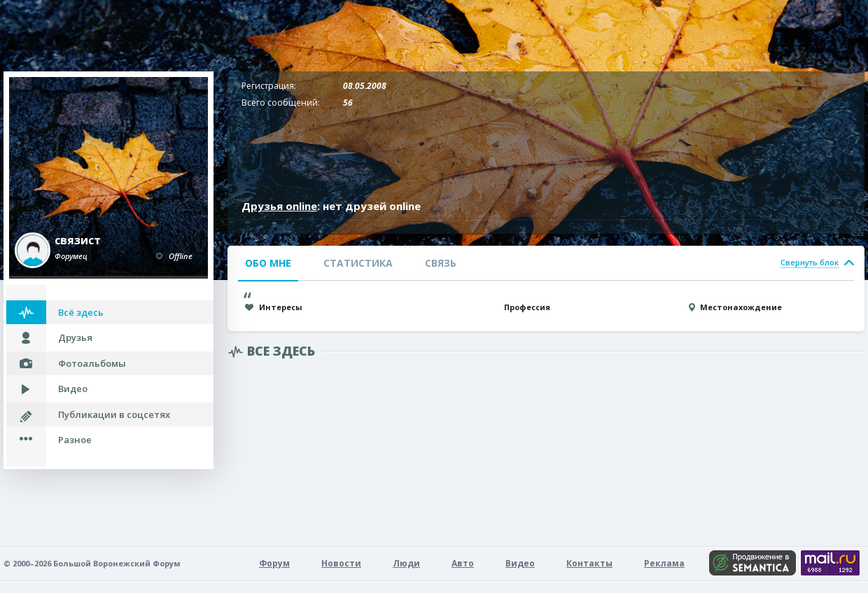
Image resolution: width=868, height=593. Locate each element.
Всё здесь (81, 312)
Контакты (589, 563)
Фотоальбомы (92, 363)
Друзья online (279, 206)
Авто (463, 563)
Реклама (664, 563)
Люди (406, 563)
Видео (73, 389)
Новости (341, 563)
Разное (75, 440)
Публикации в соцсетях (114, 414)
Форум (274, 563)
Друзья (75, 337)
